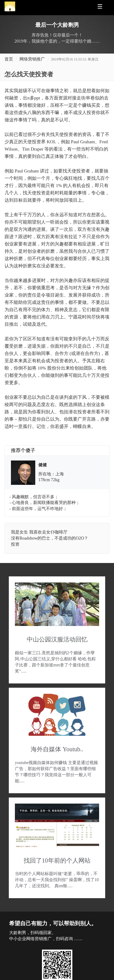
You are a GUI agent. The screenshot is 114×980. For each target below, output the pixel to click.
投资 (15, 544)
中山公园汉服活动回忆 (57, 639)
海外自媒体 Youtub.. (57, 749)
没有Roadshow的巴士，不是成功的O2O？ (50, 538)
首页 (9, 59)
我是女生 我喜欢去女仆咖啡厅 (39, 532)
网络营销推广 (32, 59)
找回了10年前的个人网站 (57, 860)
